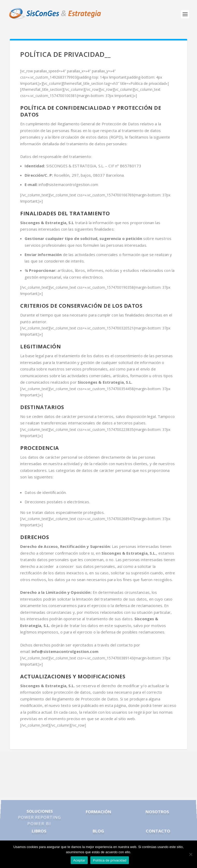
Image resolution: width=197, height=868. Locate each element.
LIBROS (39, 830)
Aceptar (79, 860)
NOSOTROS (157, 813)
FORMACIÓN (98, 813)
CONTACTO (158, 830)
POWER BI (39, 823)
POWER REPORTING (39, 818)
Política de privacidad (110, 860)
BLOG (98, 830)
